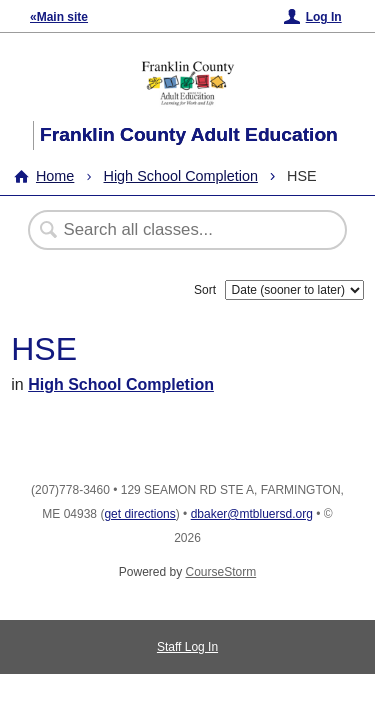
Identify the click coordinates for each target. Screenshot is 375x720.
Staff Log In (187, 647)
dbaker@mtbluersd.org (252, 514)
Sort (205, 290)
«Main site (59, 17)
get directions (139, 514)
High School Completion (181, 176)
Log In (324, 17)
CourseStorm (221, 572)
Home (55, 176)
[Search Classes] (177, 230)
